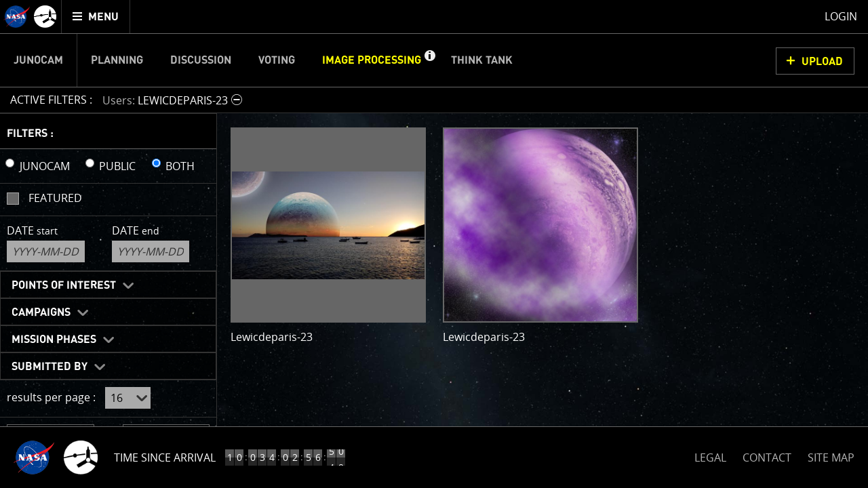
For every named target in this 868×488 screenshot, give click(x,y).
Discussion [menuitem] (201, 60)
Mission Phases (54, 340)
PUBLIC (117, 166)
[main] (434, 244)
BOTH (180, 166)
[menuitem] (96, 17)
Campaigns (41, 312)
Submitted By (50, 367)
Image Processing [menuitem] (372, 60)
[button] (429, 60)
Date (32, 230)
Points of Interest (64, 285)
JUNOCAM (45, 166)
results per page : (51, 397)
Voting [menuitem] (277, 60)
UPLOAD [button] (822, 62)
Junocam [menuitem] (38, 60)
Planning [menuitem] (117, 60)
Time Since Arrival (165, 457)
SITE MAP (831, 457)
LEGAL (710, 455)
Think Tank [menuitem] (482, 60)
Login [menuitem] (841, 16)
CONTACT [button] (767, 457)
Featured (55, 198)
